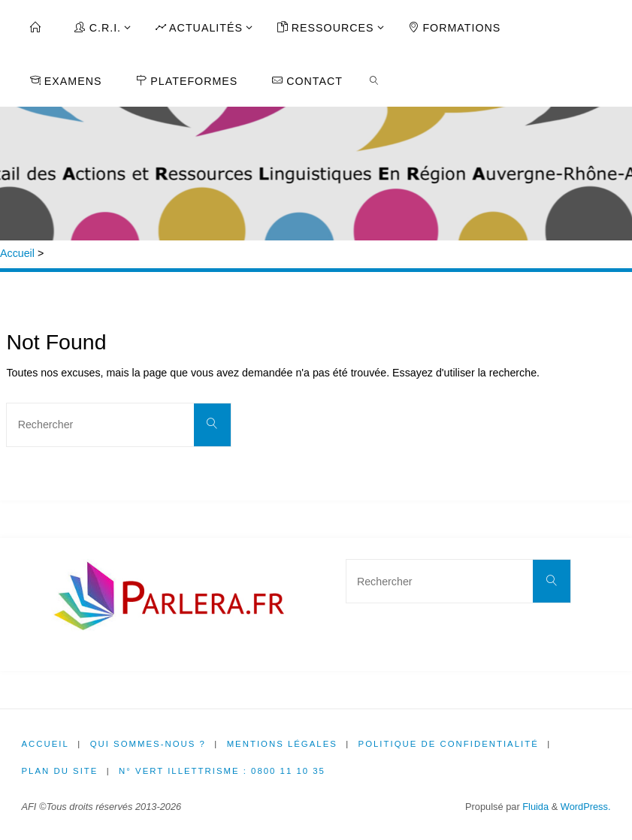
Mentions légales (282, 744)
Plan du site (60, 771)
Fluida (534, 807)
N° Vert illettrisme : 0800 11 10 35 (222, 771)
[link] (374, 80)
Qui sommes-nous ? (148, 744)
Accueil (17, 253)
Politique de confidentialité (449, 744)
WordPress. (586, 807)
